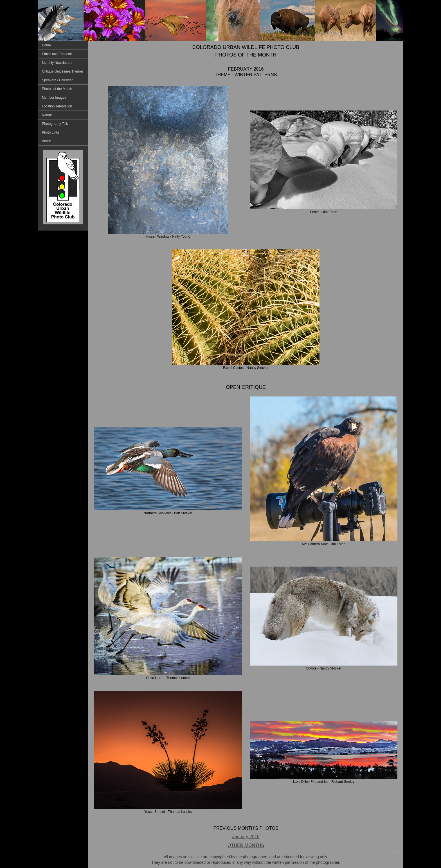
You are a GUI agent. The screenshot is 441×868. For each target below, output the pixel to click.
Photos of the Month (57, 89)
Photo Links (51, 132)
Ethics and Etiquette (57, 54)
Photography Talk (55, 124)
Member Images (54, 98)
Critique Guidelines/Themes (63, 71)
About (46, 141)
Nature (47, 115)
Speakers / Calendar (57, 80)
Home (46, 45)
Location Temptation (57, 106)
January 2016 (246, 837)
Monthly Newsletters (57, 63)
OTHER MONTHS (246, 845)
